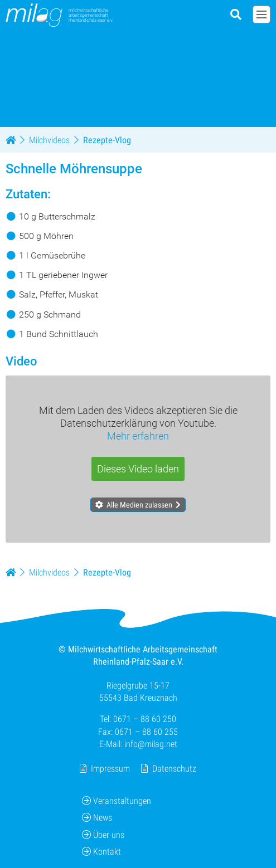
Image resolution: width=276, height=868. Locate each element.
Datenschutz (174, 768)
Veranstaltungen (117, 801)
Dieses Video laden (138, 469)
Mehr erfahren (138, 436)
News (97, 818)
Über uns (103, 835)
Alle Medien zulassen (139, 505)
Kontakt (101, 852)
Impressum (110, 768)
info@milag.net (151, 744)
